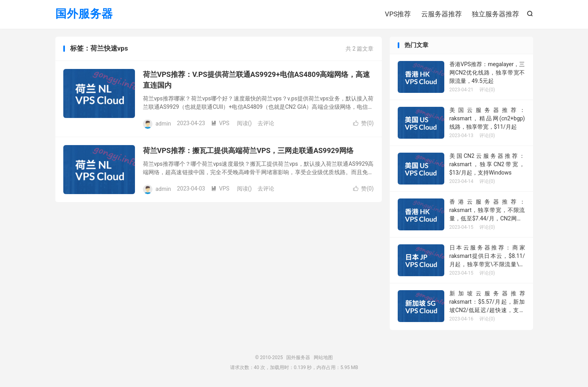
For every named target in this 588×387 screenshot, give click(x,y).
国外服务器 (84, 14)
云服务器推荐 (441, 14)
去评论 (266, 123)
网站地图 (323, 358)
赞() (363, 123)
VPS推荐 (398, 14)
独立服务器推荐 (495, 14)
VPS (220, 123)
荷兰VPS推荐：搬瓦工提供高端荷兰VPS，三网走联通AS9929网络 (248, 150)
